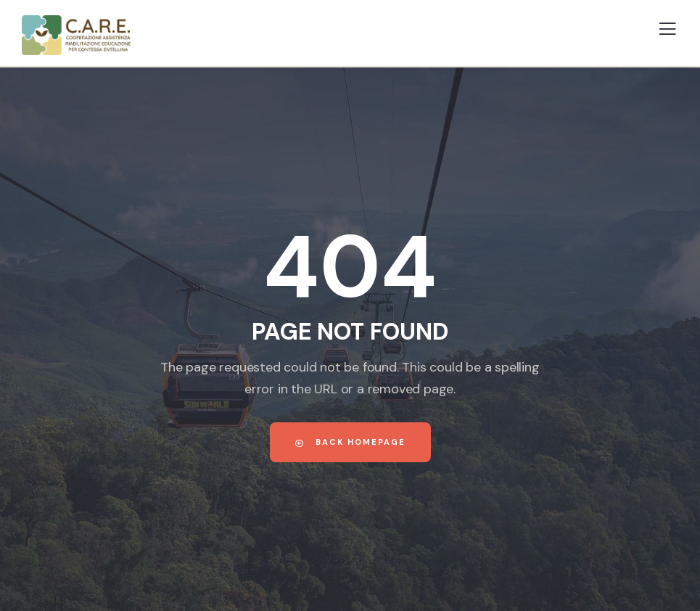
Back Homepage (350, 442)
